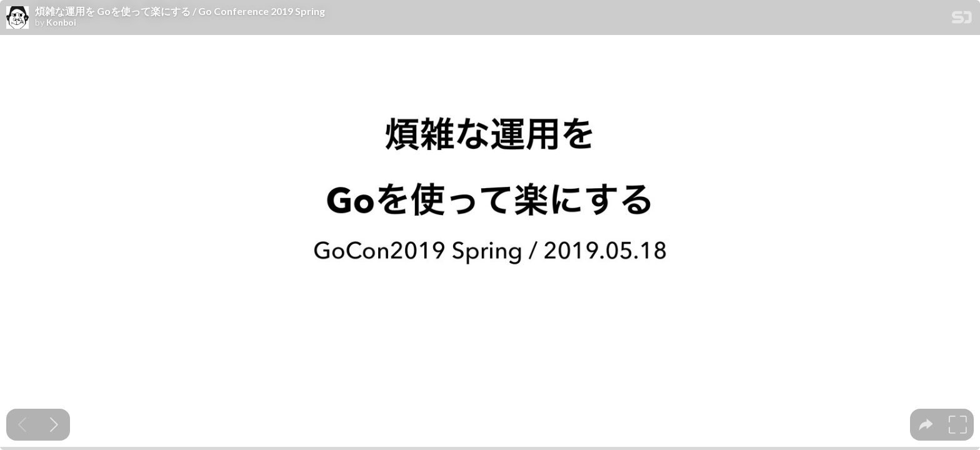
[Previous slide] (22, 425)
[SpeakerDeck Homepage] (962, 20)
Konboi (61, 22)
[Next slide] (54, 425)
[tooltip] (926, 425)
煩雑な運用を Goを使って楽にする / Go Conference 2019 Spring (180, 11)
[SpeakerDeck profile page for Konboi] (17, 18)
